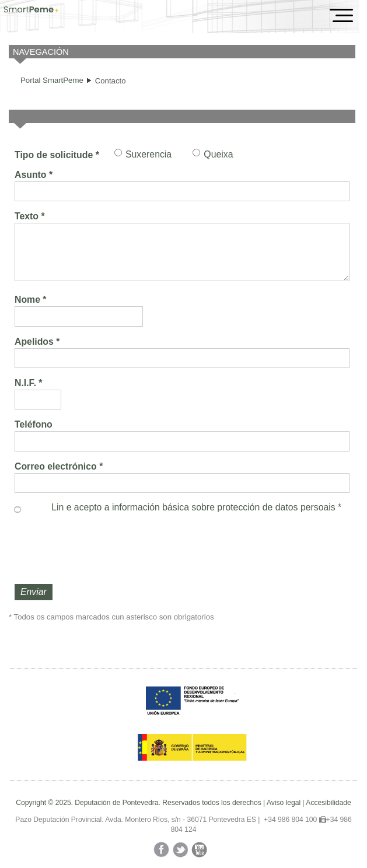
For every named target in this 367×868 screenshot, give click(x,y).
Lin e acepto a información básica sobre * (196, 507)
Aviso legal (284, 803)
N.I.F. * (29, 383)
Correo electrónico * (59, 466)
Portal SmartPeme (52, 80)
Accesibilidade (328, 803)
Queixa (218, 154)
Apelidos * (37, 342)
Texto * (30, 216)
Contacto (111, 81)
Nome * (31, 300)
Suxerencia (148, 154)
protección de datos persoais (276, 507)
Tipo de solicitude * (57, 155)
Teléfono (34, 424)
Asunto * (34, 175)
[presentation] (103, 549)
